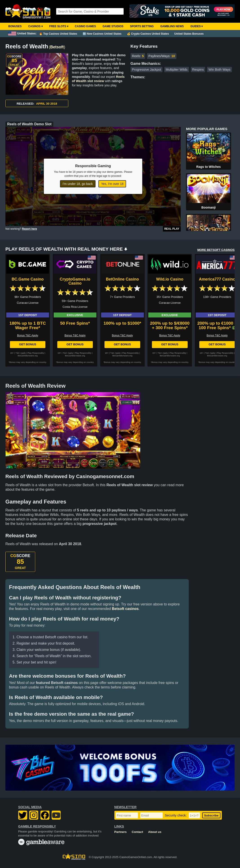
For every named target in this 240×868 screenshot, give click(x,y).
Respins (198, 70)
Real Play (172, 229)
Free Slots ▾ (59, 26)
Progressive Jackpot (147, 70)
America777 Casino (217, 279)
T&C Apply (21, 353)
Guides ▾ (197, 26)
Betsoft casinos (125, 609)
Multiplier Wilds (177, 70)
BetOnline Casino (122, 279)
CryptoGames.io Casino (75, 281)
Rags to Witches (209, 167)
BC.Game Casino (28, 279)
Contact (137, 832)
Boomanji (209, 207)
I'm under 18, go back (78, 184)
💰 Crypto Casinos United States (148, 34)
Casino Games (85, 26)
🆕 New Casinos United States (102, 34)
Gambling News (172, 26)
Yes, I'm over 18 (112, 184)
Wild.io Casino (170, 279)
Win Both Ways (220, 70)
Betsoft (57, 47)
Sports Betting (142, 26)
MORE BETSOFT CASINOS (216, 250)
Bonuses (15, 26)
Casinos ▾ (36, 26)
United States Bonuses (189, 34)
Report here (29, 229)
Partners (121, 832)
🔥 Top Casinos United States (58, 34)
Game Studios (113, 26)
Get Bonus (28, 344)
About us (155, 832)
